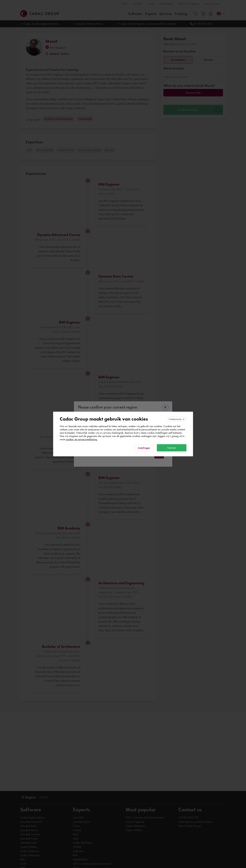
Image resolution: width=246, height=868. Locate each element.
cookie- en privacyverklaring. (82, 439)
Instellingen (144, 448)
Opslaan (172, 448)
